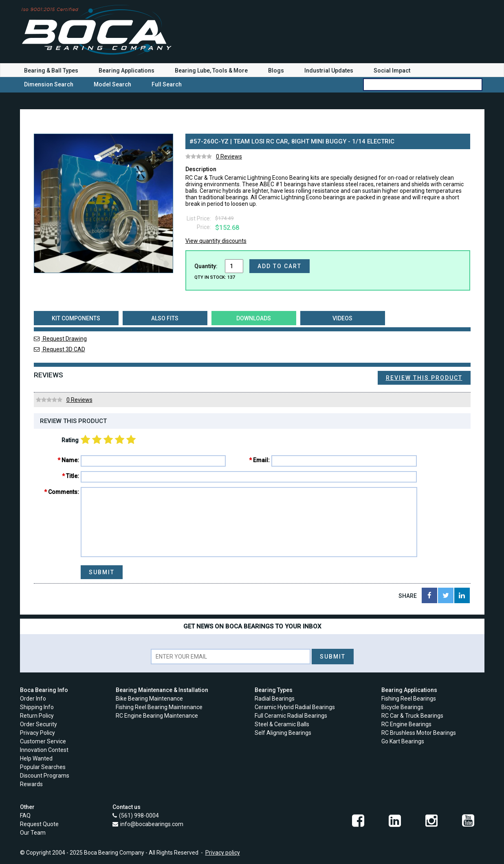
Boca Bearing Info (44, 690)
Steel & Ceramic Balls (282, 724)
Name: (70, 460)
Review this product (424, 378)
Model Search (112, 84)
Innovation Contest (44, 750)
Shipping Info (37, 707)
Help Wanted (36, 758)
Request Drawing (60, 339)
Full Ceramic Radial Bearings (291, 716)
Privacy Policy (37, 733)
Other (27, 807)
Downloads (254, 318)
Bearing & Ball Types (51, 71)
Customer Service (43, 741)
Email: (261, 460)
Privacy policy (223, 853)
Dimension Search (49, 84)
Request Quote (39, 824)
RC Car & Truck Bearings (412, 716)
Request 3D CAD (59, 349)
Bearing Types (274, 690)
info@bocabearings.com (152, 824)
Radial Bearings (275, 699)
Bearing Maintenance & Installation (162, 690)
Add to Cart (280, 266)
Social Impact (392, 71)
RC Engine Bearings (406, 724)
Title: (73, 476)
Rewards (31, 784)
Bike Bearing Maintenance (149, 699)
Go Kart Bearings (403, 741)
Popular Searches (43, 767)
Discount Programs (45, 776)
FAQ (25, 816)
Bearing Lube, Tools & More (211, 71)
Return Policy (37, 716)
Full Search (167, 84)
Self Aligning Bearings (283, 733)
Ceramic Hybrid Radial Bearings (295, 707)
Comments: (64, 492)
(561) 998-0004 (139, 816)
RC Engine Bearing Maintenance (157, 716)
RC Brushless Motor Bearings (419, 733)
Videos (342, 318)
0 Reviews (229, 156)
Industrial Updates (329, 71)
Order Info (33, 699)
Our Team (33, 833)
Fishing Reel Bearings (409, 699)
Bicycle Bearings (402, 707)
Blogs (276, 71)
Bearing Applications (127, 71)
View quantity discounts (216, 241)
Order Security (39, 724)
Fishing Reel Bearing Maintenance (159, 707)
